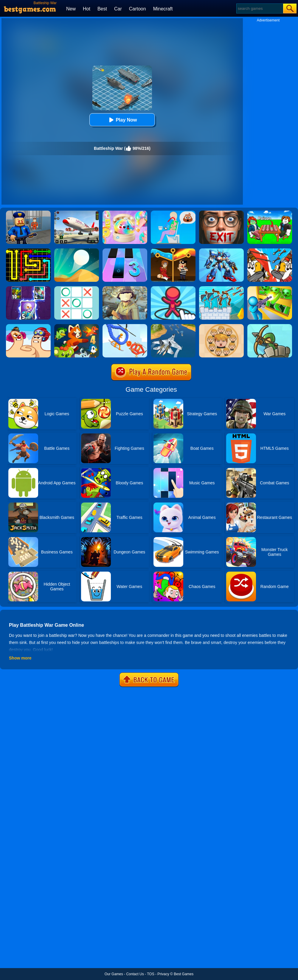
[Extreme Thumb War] (28, 326)
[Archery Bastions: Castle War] (221, 288)
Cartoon (138, 9)
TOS (150, 974)
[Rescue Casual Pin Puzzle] (173, 251)
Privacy (163, 974)
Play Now (122, 120)
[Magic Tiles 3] (125, 251)
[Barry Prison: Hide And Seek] (28, 213)
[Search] (259, 8)
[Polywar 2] (125, 288)
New (71, 9)
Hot (87, 9)
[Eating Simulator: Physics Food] (173, 213)
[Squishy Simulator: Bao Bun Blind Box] (125, 213)
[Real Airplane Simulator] (77, 213)
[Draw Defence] (173, 288)
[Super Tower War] (270, 326)
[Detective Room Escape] (221, 213)
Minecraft (163, 9)
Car (118, 9)
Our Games (114, 974)
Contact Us (135, 974)
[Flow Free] (28, 251)
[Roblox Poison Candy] (270, 213)
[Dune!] (77, 251)
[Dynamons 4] (77, 326)
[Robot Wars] (125, 326)
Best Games (184, 974)
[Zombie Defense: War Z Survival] (270, 288)
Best (102, 9)
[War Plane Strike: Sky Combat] (173, 326)
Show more (20, 658)
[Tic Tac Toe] (77, 288)
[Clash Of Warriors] (28, 288)
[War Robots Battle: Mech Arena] (221, 251)
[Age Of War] (270, 251)
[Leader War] (221, 326)
